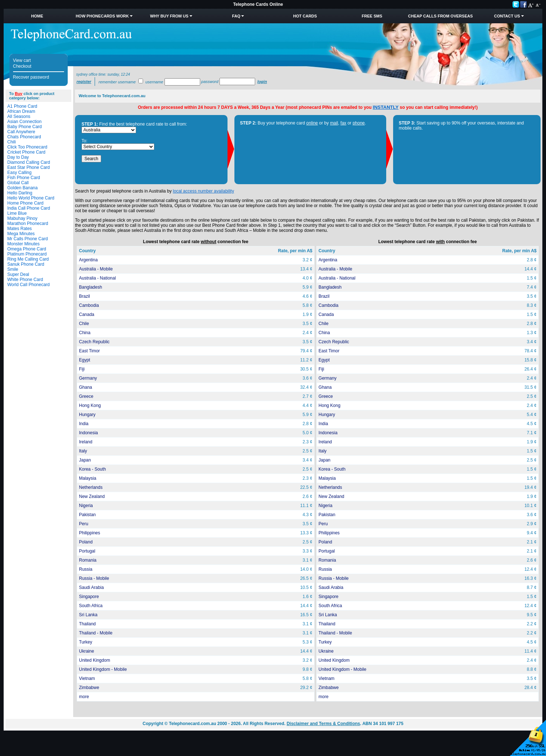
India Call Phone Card (29, 208)
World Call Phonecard (29, 285)
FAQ (236, 16)
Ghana (86, 387)
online (312, 123)
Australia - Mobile (96, 269)
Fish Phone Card (24, 178)
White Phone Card (25, 280)
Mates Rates (19, 229)
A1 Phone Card (22, 106)
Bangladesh (90, 287)
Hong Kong (90, 405)
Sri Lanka (88, 615)
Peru (84, 524)
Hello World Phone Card (31, 198)
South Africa (91, 606)
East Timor (89, 351)
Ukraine (86, 651)
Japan (85, 460)
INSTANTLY (386, 107)
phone (359, 123)
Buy (19, 94)
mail (334, 123)
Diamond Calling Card (29, 162)
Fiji (82, 369)
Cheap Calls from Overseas (440, 16)
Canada (87, 314)
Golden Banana (22, 188)
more (84, 697)
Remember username (117, 82)
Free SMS (372, 16)
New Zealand (92, 496)
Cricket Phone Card (26, 152)
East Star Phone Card (29, 167)
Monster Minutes (23, 244)
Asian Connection (24, 122)
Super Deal (18, 274)
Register (84, 82)
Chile (84, 324)
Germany (88, 378)
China (85, 333)
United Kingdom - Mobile (103, 669)
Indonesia (88, 433)
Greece (86, 396)
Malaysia (88, 478)
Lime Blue (17, 213)
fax (343, 123)
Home (37, 16)
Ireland (86, 442)
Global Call (18, 183)
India (84, 424)
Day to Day (18, 157)
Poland (86, 542)
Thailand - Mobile (96, 633)
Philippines (90, 533)
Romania (88, 560)
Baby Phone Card (25, 127)
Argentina (88, 260)
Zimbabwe (89, 688)
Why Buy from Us (169, 16)
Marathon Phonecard (28, 223)
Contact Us (507, 16)
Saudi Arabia (91, 587)
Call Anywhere (21, 132)
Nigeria (86, 506)
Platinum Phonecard (27, 254)
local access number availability (203, 191)
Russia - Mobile (94, 578)
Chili (11, 142)
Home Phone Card (25, 203)
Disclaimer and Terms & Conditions (323, 724)
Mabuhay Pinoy (22, 218)
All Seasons (19, 116)
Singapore (89, 597)
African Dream (21, 111)
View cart (22, 60)
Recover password (31, 77)
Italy (83, 451)
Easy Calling (19, 173)
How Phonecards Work (102, 16)
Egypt (85, 360)
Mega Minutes (21, 234)
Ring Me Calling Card (28, 259)
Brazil (84, 296)
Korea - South (92, 469)
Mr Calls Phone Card (27, 239)
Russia (86, 569)
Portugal (87, 551)
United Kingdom (94, 660)
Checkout (22, 66)
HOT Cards (305, 16)
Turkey (86, 642)
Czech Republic (94, 342)
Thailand (87, 624)
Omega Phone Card (27, 249)
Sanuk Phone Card (26, 264)
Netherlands (91, 487)
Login (262, 82)
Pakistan (87, 515)
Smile (13, 269)
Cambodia (89, 305)
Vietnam (87, 678)
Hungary (87, 415)
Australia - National (97, 278)
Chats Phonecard (24, 137)
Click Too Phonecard (27, 147)
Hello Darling (20, 193)
